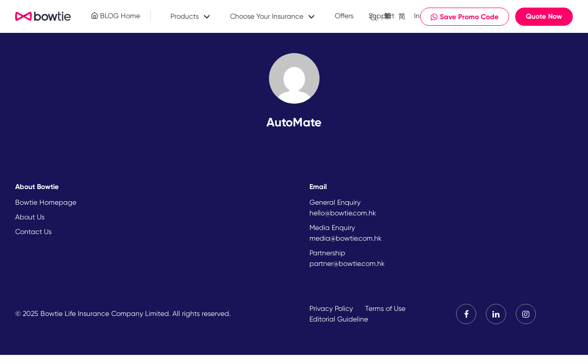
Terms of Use (385, 308)
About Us (30, 217)
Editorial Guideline (339, 319)
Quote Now (544, 16)
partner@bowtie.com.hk (347, 263)
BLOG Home (116, 16)
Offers (344, 16)
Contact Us (33, 232)
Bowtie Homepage (46, 202)
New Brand (43, 17)
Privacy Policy (331, 308)
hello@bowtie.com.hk (343, 213)
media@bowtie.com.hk (346, 238)
